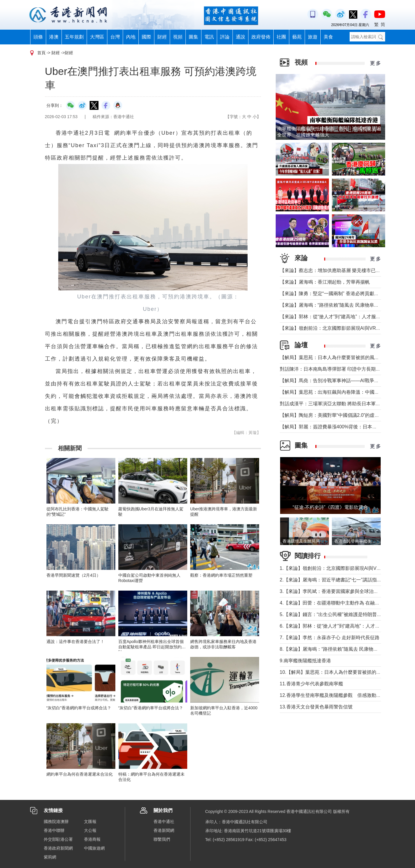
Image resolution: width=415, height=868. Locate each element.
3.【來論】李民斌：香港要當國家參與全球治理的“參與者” (340, 591)
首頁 (41, 53)
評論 (225, 37)
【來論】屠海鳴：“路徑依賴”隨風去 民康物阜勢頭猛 (334, 305)
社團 (281, 37)
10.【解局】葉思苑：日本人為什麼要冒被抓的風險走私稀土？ (345, 672)
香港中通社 (164, 822)
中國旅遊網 (94, 848)
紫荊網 (50, 857)
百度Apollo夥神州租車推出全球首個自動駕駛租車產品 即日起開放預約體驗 (152, 647)
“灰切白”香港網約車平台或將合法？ (79, 708)
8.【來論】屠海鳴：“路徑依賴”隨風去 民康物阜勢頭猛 (336, 649)
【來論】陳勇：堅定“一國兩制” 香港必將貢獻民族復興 (336, 294)
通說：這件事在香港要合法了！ (75, 642)
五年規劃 (74, 37)
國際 (146, 37)
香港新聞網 (164, 830)
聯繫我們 (162, 839)
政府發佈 (261, 37)
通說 (240, 37)
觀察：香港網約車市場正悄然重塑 (221, 575)
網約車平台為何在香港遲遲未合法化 (80, 774)
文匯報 (90, 822)
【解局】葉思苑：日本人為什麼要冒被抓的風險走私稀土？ (341, 357)
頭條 (38, 37)
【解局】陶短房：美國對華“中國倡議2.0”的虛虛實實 (334, 415)
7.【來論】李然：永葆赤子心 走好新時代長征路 (330, 638)
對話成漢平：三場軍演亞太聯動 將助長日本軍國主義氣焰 (340, 404)
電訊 (209, 37)
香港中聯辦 (54, 830)
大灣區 (97, 37)
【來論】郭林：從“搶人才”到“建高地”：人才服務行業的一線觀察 (347, 317)
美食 (328, 37)
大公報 (90, 830)
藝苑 (297, 37)
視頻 (178, 37)
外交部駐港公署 (58, 839)
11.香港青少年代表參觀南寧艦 (311, 684)
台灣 (115, 37)
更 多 (375, 63)
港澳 (54, 37)
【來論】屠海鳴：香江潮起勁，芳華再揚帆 (325, 282)
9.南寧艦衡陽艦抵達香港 (305, 661)
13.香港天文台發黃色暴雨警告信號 (316, 707)
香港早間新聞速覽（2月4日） (74, 575)
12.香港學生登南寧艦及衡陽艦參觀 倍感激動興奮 (333, 695)
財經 (162, 37)
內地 (131, 37)
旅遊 (313, 37)
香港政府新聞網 (58, 848)
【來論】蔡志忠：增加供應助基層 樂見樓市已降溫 (332, 270)
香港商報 (92, 839)
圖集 (193, 37)
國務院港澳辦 (56, 822)
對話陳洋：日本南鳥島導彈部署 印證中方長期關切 (332, 369)
